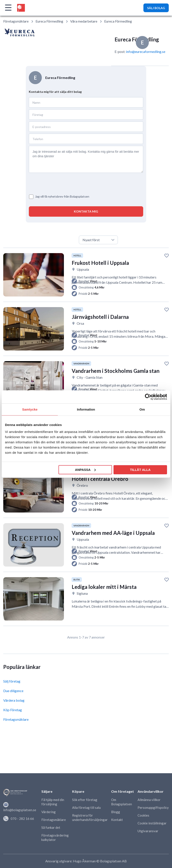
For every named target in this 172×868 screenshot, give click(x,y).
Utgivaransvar (148, 831)
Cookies (143, 815)
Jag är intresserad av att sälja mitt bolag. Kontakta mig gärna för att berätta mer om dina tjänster (86, 159)
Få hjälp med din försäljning (53, 802)
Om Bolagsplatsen (122, 802)
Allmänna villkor (149, 800)
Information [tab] (86, 409)
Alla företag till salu (86, 807)
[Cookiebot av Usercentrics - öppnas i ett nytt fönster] (148, 397)
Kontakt (117, 820)
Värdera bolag (14, 700)
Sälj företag (12, 681)
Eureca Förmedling (49, 21)
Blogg (116, 812)
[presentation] (54, 181)
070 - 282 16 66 (19, 819)
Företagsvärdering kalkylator (55, 837)
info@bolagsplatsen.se (20, 807)
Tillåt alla (140, 469)
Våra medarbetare (84, 21)
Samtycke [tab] (30, 409)
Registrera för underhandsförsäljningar (90, 817)
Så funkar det (51, 827)
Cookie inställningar (152, 823)
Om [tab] (142, 409)
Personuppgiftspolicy (153, 807)
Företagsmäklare (16, 21)
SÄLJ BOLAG (156, 8)
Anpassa (85, 469)
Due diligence (13, 691)
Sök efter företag (85, 800)
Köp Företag (13, 710)
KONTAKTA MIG (86, 211)
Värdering (49, 812)
